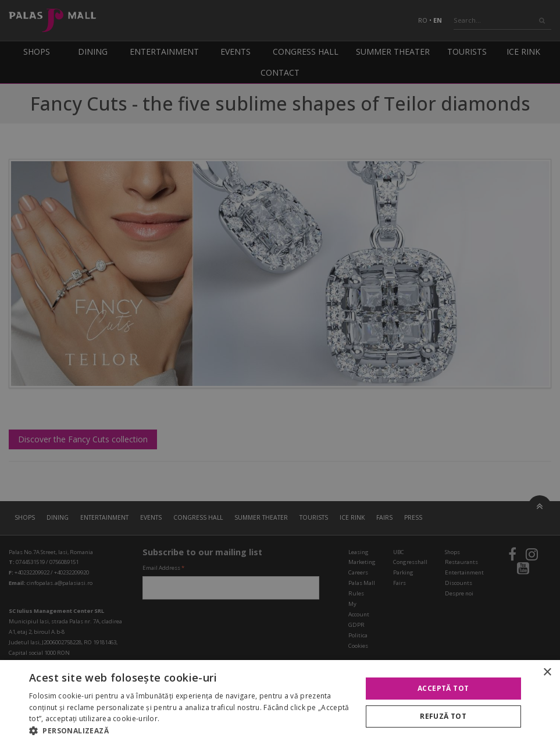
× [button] (547, 673)
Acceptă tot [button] (443, 688)
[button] (190, 730)
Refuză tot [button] (443, 716)
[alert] (280, 372)
